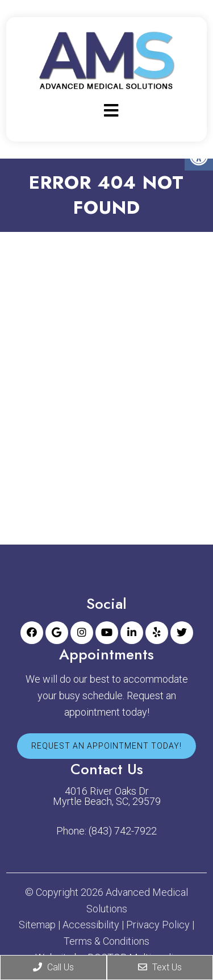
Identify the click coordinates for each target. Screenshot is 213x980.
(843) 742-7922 (123, 831)
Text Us (160, 967)
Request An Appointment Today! (106, 746)
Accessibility (91, 925)
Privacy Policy (158, 925)
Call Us (53, 967)
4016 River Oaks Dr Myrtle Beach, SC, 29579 (107, 796)
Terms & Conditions (106, 941)
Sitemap (37, 925)
